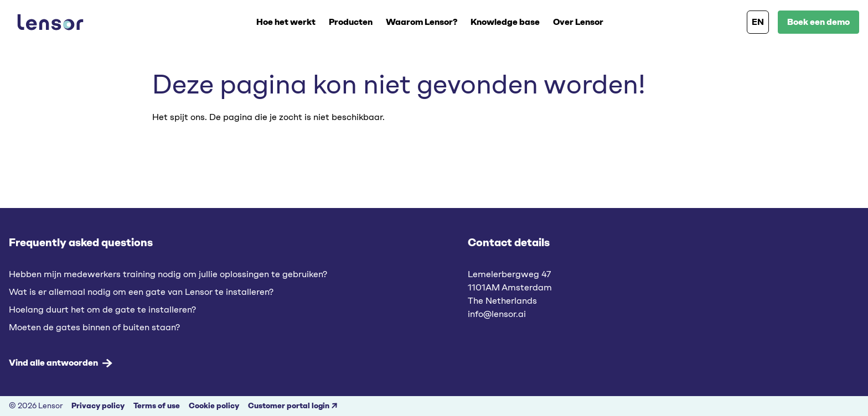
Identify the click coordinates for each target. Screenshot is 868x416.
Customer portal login (289, 406)
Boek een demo (818, 22)
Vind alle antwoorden (61, 363)
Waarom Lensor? (422, 22)
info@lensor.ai (497, 314)
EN (758, 22)
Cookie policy (214, 406)
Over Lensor (578, 22)
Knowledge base (505, 22)
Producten (351, 22)
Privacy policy (98, 406)
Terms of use (157, 406)
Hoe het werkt (286, 22)
